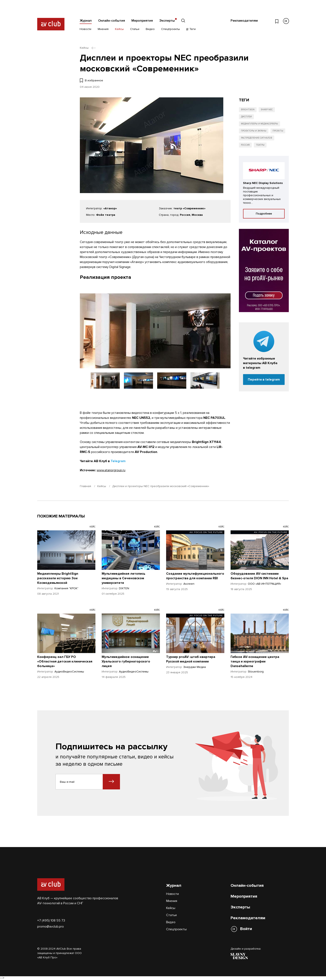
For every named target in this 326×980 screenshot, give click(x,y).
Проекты (278, 131)
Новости (85, 29)
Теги (191, 29)
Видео (150, 29)
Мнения (103, 29)
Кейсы (119, 29)
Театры (260, 145)
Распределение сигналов (257, 138)
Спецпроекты (170, 29)
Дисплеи (246, 117)
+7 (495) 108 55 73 (51, 920)
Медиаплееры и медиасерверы (259, 124)
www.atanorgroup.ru (111, 470)
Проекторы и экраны (254, 131)
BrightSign (248, 110)
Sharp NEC (267, 110)
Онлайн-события (112, 21)
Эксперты (167, 21)
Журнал (86, 21)
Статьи (135, 29)
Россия (245, 145)
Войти (246, 929)
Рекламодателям (244, 21)
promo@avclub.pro (51, 927)
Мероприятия (142, 21)
